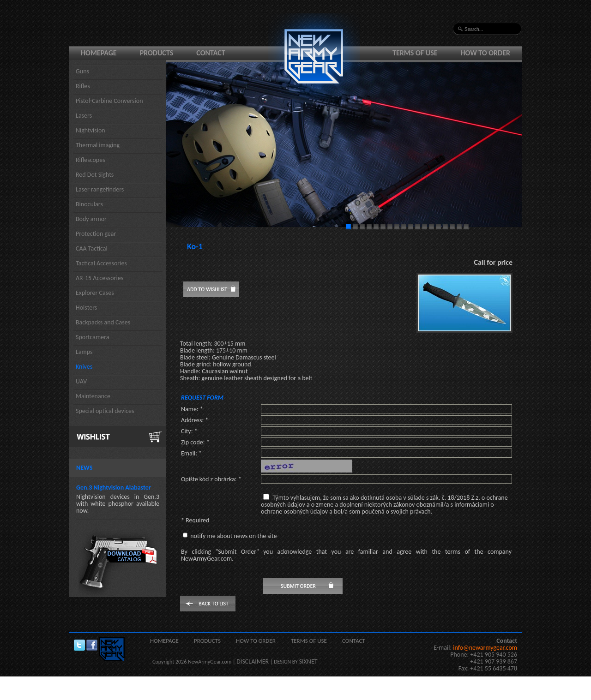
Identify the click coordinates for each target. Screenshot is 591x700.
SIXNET (308, 661)
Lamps (84, 352)
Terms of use (415, 53)
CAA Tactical (92, 248)
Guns (82, 71)
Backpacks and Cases (103, 322)
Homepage (99, 53)
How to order (486, 53)
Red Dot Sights (95, 175)
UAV (81, 381)
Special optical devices (105, 411)
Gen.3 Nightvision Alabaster (114, 488)
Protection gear (96, 234)
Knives (84, 367)
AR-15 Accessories (100, 278)
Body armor (91, 219)
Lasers (84, 116)
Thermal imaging (98, 145)
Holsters (86, 308)
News (84, 468)
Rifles (83, 86)
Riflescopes (90, 160)
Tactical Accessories (101, 263)
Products (157, 53)
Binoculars (89, 204)
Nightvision (90, 130)
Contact (211, 53)
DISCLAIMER (253, 661)
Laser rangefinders (100, 189)
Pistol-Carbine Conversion (109, 101)
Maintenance (93, 396)
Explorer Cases (95, 293)
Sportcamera (93, 337)
